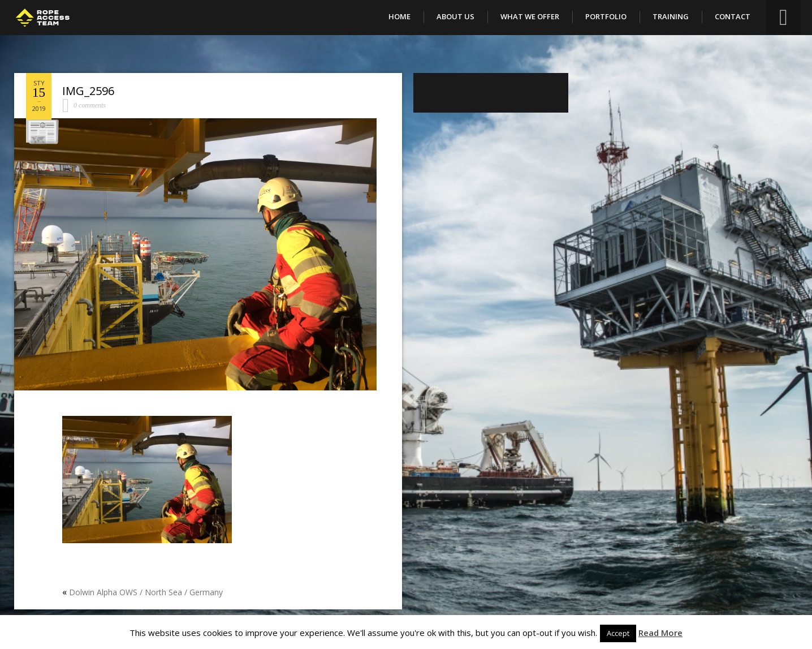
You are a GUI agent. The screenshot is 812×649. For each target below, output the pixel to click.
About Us (455, 16)
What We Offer (530, 16)
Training (671, 16)
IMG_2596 (88, 91)
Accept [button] (618, 633)
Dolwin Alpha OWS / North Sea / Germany (146, 592)
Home (399, 16)
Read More (660, 633)
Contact (733, 16)
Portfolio (606, 16)
